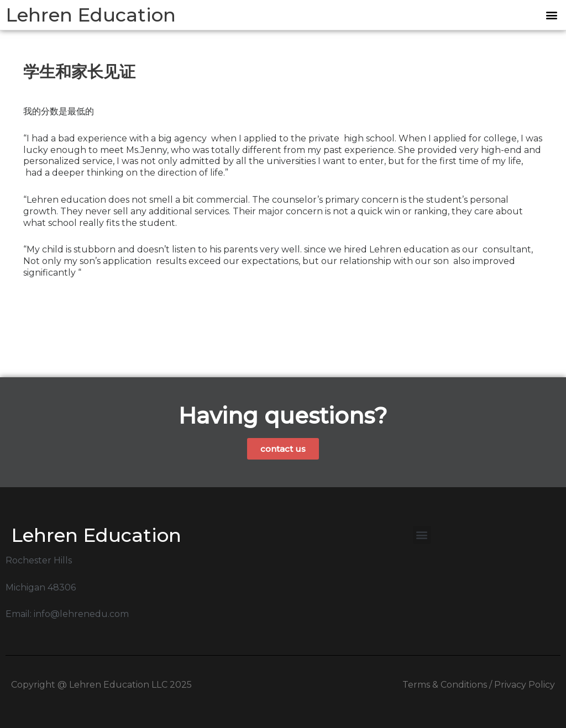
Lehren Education (91, 15)
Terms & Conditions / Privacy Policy (479, 685)
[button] (551, 15)
